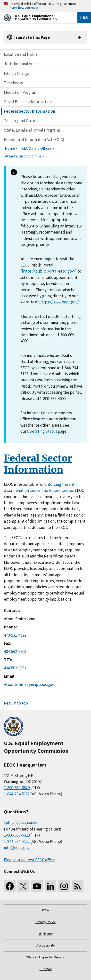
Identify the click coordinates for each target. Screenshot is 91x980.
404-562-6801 (15, 668)
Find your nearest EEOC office (29, 860)
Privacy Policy (45, 922)
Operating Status (42, 431)
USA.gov (46, 969)
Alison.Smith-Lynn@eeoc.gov (29, 684)
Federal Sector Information (30, 111)
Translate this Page (32, 37)
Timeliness (13, 83)
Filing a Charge (17, 73)
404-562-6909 (15, 651)
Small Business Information (28, 102)
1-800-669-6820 (17, 788)
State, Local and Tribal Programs (32, 130)
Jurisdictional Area (20, 64)
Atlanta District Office (23, 156)
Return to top (16, 703)
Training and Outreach (23, 121)
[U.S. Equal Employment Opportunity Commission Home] (35, 18)
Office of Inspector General (45, 957)
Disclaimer (45, 934)
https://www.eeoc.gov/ (59, 302)
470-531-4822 (15, 635)
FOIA (46, 910)
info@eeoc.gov (17, 847)
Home (10, 148)
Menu (84, 17)
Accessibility (46, 945)
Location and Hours (21, 54)
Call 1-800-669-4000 (20, 823)
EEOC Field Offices (37, 148)
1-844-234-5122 (17, 794)
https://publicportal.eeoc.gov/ (49, 271)
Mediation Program (21, 92)
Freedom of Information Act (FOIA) (34, 140)
